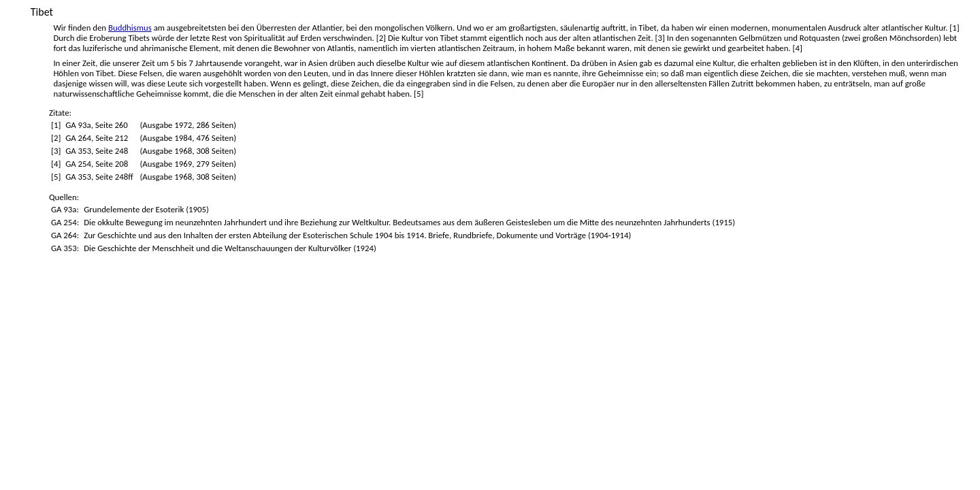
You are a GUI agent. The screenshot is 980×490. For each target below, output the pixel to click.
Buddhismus (130, 28)
